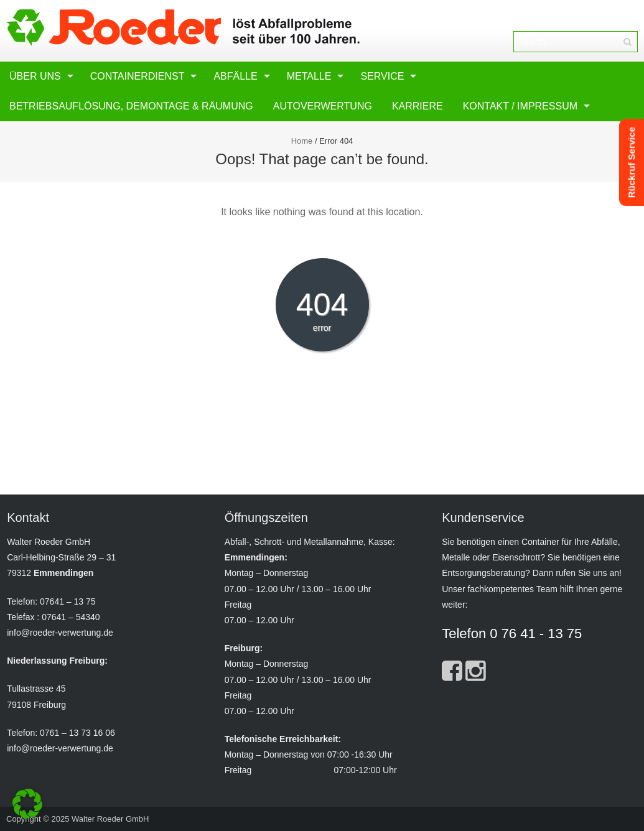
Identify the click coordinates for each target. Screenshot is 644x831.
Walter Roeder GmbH (110, 819)
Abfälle (235, 76)
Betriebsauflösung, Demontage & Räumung (131, 106)
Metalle (309, 76)
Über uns (35, 76)
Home (302, 141)
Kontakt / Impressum (520, 106)
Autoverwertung (323, 106)
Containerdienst (138, 76)
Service (382, 76)
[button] (27, 804)
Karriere (418, 106)
